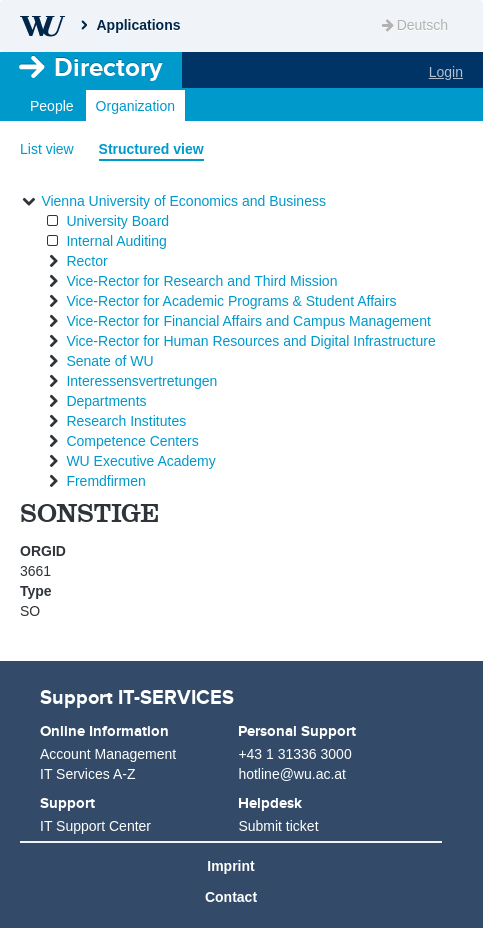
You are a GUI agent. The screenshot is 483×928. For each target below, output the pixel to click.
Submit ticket (278, 826)
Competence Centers (132, 441)
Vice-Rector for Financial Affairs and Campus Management (248, 321)
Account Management (108, 754)
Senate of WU (109, 361)
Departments (106, 401)
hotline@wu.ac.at (292, 774)
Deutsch (413, 25)
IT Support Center (95, 826)
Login (446, 72)
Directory (108, 67)
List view (47, 149)
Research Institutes (126, 421)
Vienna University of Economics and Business (183, 201)
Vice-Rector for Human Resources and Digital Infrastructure (250, 341)
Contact (231, 897)
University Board (117, 221)
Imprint (230, 866)
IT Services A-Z (87, 774)
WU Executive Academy (140, 461)
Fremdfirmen (105, 481)
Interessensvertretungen (141, 381)
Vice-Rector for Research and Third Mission (201, 281)
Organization (135, 106)
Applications (138, 25)
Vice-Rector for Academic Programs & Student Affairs (231, 301)
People (52, 106)
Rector (86, 261)
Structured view (151, 149)
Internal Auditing (116, 241)
